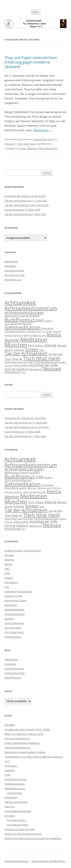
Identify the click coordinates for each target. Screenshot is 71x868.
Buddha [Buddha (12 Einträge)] (34, 316)
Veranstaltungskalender (18, 811)
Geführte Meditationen (18, 748)
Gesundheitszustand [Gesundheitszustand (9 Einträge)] (15, 331)
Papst (23, 148)
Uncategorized (13, 637)
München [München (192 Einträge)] (16, 345)
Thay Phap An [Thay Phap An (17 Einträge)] (13, 359)
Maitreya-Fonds (13, 596)
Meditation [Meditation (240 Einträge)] (34, 339)
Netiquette (11, 797)
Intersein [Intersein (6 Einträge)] (57, 331)
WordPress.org (13, 280)
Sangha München (14, 623)
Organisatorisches (15, 614)
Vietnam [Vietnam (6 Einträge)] (9, 365)
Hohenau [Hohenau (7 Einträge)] (31, 331)
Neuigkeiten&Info (14, 610)
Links (7, 775)
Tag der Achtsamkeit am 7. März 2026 (25, 214)
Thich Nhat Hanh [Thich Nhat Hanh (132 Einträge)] (42, 358)
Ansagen (9, 555)
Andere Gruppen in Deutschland (23, 551)
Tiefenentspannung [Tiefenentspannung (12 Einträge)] (46, 362)
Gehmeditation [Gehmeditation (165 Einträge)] (23, 327)
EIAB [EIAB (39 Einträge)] (39, 320)
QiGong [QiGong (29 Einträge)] (50, 345)
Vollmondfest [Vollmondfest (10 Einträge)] (21, 365)
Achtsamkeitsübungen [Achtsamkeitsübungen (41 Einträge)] (24, 313)
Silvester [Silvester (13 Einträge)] (19, 350)
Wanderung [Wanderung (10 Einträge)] (36, 369)
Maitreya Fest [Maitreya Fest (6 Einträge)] (39, 335)
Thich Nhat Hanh (26, 144)
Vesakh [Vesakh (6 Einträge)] (63, 362)
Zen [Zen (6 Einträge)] (24, 372)
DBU (7, 569)
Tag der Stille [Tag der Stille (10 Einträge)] (55, 354)
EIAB (7, 573)
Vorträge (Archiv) (16, 820)
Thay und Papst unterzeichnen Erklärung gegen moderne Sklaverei (31, 62)
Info (7, 587)
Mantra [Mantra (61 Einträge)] (54, 335)
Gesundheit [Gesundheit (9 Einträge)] (48, 328)
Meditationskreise (15, 784)
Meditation (11, 605)
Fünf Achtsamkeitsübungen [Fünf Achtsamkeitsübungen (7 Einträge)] (18, 324)
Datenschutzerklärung (17, 738)
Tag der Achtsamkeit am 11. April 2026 (26, 201)
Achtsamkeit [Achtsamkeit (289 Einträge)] (20, 303)
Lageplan (10, 770)
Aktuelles (10, 725)
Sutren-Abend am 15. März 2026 (22, 210)
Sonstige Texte (13, 628)
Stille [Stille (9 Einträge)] (42, 350)
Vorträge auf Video (17, 825)
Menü (36, 12)
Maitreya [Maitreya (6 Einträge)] (28, 335)
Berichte (9, 560)
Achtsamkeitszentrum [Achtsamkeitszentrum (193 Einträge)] (31, 308)
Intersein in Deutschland (18, 591)
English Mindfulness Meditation (22, 743)
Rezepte (9, 619)
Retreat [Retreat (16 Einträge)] (62, 345)
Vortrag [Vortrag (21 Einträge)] (10, 369)
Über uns (10, 807)
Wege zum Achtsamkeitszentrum (23, 834)
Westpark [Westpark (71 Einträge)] (52, 369)
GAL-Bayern (11, 582)
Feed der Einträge (14, 271)
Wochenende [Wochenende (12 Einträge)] (13, 372)
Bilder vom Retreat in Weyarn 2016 (24, 734)
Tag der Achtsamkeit (16, 802)
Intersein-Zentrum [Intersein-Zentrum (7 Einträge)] (14, 335)
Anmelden (10, 266)
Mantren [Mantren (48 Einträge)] (12, 340)
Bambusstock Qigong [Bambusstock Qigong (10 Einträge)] (17, 316)
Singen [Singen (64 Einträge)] (32, 349)
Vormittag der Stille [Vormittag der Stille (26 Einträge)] (43, 365)
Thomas (9, 144)
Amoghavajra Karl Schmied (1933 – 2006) (27, 729)
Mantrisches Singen (16, 600)
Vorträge (9, 816)
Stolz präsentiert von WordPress (48, 861)
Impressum (11, 766)
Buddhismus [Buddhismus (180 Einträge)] (20, 320)
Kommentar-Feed (14, 275)
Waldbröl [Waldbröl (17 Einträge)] (22, 369)
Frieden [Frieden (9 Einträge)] (48, 321)
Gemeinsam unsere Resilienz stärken (25, 752)
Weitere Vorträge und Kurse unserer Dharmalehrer (33, 838)
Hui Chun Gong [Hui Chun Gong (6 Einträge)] (44, 331)
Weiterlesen (42, 130)
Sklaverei (32, 148)
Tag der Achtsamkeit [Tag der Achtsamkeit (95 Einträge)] (26, 353)
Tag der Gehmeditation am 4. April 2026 (27, 205)
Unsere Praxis (14, 793)
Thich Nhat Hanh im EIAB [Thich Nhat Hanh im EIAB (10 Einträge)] (19, 362)
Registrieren (11, 261)
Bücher (9, 564)
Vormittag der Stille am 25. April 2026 (25, 196)
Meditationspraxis (15, 788)
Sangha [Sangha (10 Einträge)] (9, 350)
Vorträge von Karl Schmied (20, 829)
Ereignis (9, 578)
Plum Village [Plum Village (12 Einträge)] (36, 346)
